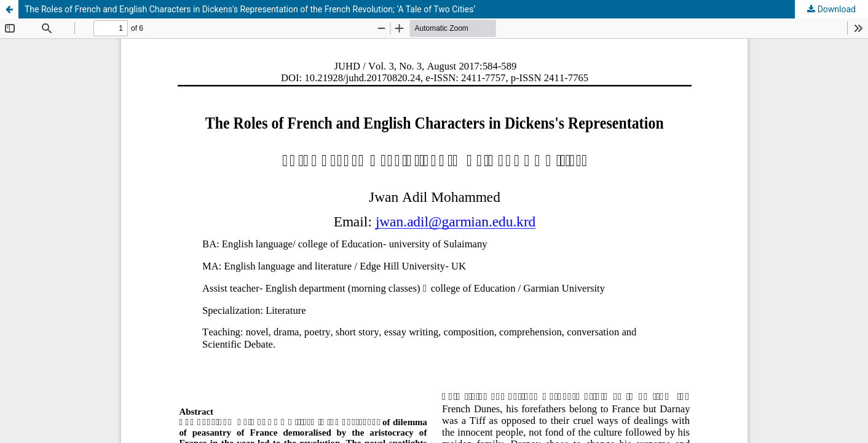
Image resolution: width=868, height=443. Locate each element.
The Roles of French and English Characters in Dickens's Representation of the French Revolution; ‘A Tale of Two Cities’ (250, 9)
